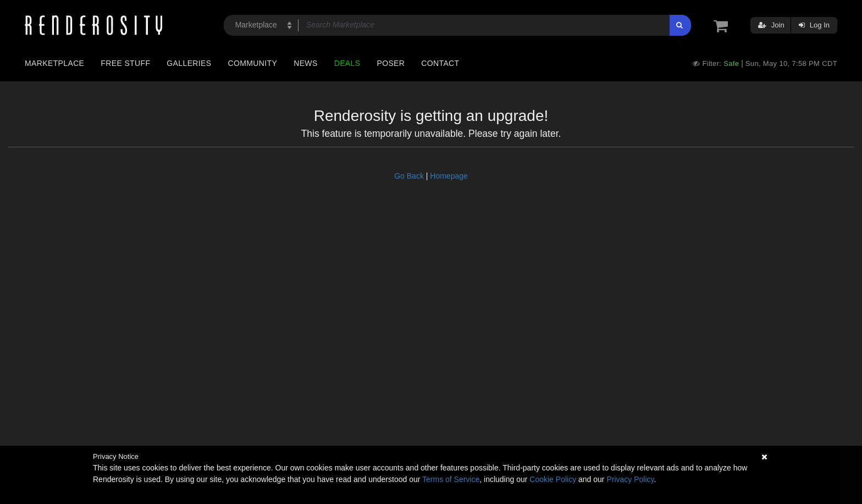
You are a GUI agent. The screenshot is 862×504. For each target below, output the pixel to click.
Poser (391, 63)
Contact (440, 63)
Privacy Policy (630, 479)
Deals (347, 63)
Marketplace (54, 63)
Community (253, 63)
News (305, 63)
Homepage (449, 176)
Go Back (409, 176)
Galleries (189, 63)
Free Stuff (125, 63)
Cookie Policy (553, 479)
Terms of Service (451, 479)
